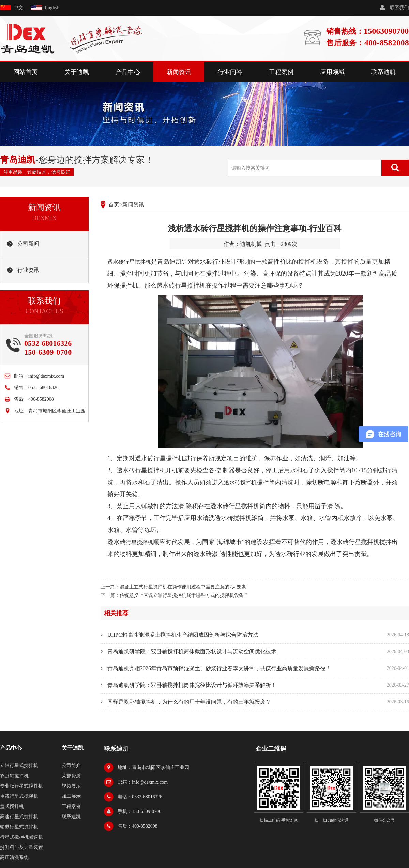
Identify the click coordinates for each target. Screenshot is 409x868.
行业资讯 (28, 270)
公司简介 (71, 766)
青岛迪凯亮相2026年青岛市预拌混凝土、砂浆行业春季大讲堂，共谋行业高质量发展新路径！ (219, 668)
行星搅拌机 (139, 542)
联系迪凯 (383, 72)
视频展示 (71, 786)
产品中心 (128, 72)
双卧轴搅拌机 (14, 776)
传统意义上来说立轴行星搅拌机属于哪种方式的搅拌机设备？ (184, 595)
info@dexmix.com (46, 376)
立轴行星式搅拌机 (19, 766)
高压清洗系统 (14, 858)
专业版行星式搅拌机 (21, 786)
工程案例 (281, 72)
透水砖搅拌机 (240, 482)
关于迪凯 (77, 72)
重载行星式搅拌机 (19, 796)
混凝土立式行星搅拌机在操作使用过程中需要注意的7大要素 (183, 587)
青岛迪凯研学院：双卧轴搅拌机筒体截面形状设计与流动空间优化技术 (192, 652)
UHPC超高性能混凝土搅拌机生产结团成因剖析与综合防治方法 (183, 635)
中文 (18, 8)
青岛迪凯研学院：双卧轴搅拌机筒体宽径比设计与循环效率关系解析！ (192, 685)
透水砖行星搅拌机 (129, 262)
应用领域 (332, 72)
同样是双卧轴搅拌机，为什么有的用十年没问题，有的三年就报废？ (189, 702)
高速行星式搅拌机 (19, 817)
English (52, 8)
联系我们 (399, 8)
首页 (114, 204)
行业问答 (230, 72)
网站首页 (26, 72)
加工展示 (71, 796)
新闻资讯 (179, 72)
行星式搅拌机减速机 (21, 837)
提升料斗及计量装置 (21, 847)
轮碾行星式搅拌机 (19, 827)
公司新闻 (28, 244)
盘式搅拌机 (12, 806)
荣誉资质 (71, 776)
